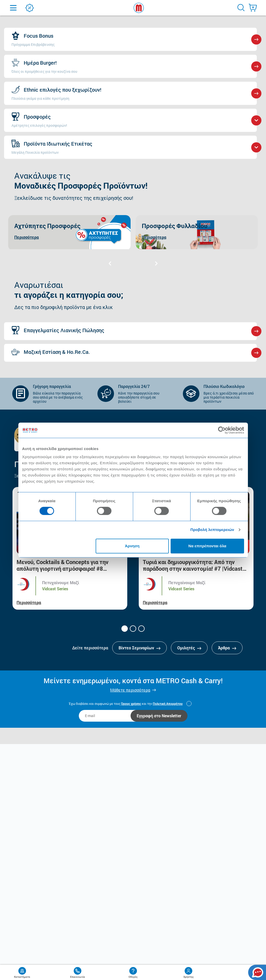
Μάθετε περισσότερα (130, 690)
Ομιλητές (189, 648)
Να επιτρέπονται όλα (207, 546)
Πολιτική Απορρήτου (168, 704)
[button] (125, 629)
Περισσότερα (29, 602)
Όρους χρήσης (131, 704)
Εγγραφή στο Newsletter (159, 716)
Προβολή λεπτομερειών (212, 530)
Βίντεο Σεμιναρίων (140, 648)
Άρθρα (227, 648)
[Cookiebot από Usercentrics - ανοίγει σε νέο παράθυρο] (222, 430)
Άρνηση (132, 546)
